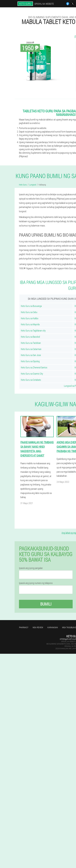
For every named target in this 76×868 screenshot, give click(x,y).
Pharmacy (24, 627)
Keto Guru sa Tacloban (31, 343)
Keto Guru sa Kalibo (30, 318)
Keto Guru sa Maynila (30, 324)
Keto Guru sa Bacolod (30, 337)
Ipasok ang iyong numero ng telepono (36, 583)
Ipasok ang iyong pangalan (31, 568)
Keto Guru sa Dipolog (30, 361)
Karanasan (53, 627)
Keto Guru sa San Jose (31, 355)
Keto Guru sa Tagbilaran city (33, 330)
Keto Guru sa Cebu (29, 312)
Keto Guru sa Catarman (31, 349)
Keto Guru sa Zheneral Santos (34, 367)
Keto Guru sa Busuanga (31, 306)
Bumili (46, 604)
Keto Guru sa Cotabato (31, 380)
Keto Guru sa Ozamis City (32, 374)
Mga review (38, 627)
